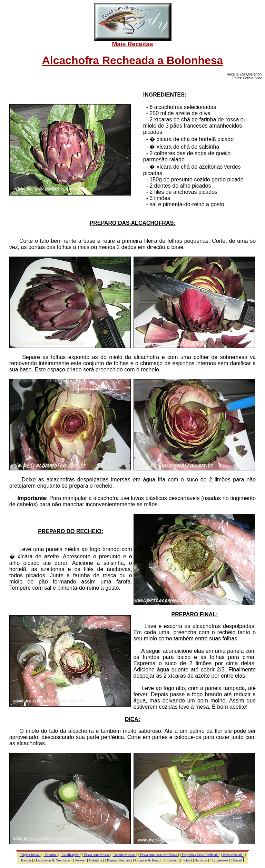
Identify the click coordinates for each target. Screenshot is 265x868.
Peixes (80, 860)
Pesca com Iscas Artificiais (158, 855)
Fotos (186, 860)
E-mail (237, 860)
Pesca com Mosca (96, 855)
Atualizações (70, 855)
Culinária (96, 860)
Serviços (201, 860)
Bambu (26, 860)
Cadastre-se (220, 860)
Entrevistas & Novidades (53, 860)
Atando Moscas (124, 855)
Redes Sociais (233, 855)
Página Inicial (30, 855)
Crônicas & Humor (148, 860)
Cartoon (172, 860)
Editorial (51, 855)
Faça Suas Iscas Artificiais (200, 855)
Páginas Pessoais (119, 860)
